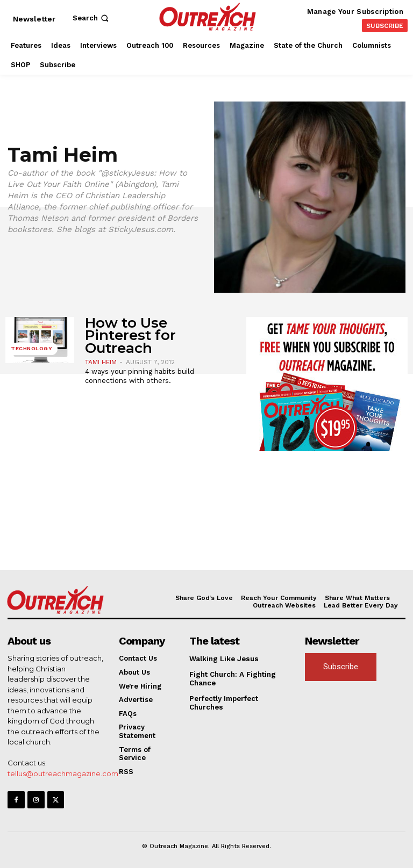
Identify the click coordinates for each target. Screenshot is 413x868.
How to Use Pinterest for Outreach (130, 335)
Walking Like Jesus (223, 659)
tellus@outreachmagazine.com (63, 773)
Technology (31, 349)
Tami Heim (101, 362)
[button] (92, 18)
